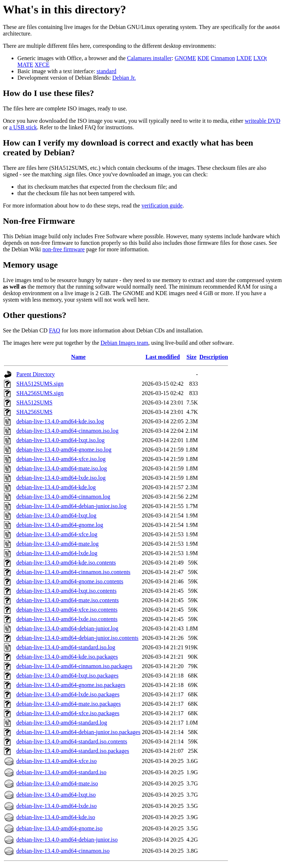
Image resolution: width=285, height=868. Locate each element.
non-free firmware (64, 249)
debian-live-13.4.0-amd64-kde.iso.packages (67, 657)
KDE (203, 58)
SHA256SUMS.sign (40, 393)
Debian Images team (124, 343)
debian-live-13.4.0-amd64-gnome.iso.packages (71, 685)
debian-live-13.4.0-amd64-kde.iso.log (60, 421)
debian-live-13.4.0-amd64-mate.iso (57, 783)
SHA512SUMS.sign (40, 384)
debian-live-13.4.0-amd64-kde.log (56, 487)
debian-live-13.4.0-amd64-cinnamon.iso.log (67, 431)
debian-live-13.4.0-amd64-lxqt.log (56, 515)
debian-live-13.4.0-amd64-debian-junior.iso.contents (77, 638)
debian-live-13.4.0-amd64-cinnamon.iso (63, 851)
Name (78, 357)
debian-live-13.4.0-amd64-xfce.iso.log (61, 459)
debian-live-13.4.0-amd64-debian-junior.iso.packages (78, 732)
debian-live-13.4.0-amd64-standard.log (62, 723)
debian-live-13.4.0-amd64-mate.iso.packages (69, 704)
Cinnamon (223, 58)
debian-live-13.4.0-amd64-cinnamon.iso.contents (73, 572)
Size (191, 357)
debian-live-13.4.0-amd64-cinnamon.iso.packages (74, 666)
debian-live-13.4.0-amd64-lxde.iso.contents (67, 619)
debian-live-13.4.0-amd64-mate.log (57, 544)
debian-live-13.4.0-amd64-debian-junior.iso (67, 840)
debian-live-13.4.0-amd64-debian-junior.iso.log (71, 506)
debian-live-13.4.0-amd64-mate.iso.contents (68, 600)
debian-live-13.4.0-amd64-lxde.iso (57, 806)
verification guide (162, 206)
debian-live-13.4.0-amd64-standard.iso (61, 772)
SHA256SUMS (34, 412)
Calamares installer (149, 58)
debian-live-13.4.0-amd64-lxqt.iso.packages (67, 676)
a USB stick (23, 127)
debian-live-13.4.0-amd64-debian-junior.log (67, 628)
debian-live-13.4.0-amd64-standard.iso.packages (73, 751)
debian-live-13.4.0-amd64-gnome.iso (59, 828)
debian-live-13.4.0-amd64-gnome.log (60, 525)
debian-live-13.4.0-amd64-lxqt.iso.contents (66, 591)
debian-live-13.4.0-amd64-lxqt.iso (56, 795)
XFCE (42, 65)
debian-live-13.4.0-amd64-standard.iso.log (66, 647)
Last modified (163, 357)
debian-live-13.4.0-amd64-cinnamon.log (63, 497)
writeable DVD (263, 121)
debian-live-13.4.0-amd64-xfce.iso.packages (68, 713)
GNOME (185, 58)
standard (107, 71)
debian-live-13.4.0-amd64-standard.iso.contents (72, 741)
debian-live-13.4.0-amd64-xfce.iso (57, 761)
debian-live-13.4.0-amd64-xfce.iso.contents (67, 610)
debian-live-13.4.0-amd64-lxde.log (57, 553)
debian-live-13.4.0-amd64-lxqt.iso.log (61, 440)
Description (214, 357)
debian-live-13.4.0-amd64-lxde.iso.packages (68, 694)
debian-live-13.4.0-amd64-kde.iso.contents (66, 563)
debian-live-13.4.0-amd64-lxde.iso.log (61, 478)
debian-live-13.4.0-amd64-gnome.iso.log (64, 450)
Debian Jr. (124, 78)
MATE (25, 65)
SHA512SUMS (34, 402)
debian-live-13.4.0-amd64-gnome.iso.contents (70, 581)
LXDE (244, 58)
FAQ (55, 330)
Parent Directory (36, 374)
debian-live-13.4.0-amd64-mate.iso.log (62, 468)
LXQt (260, 58)
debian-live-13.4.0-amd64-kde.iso (56, 817)
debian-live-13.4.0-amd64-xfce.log (57, 534)
